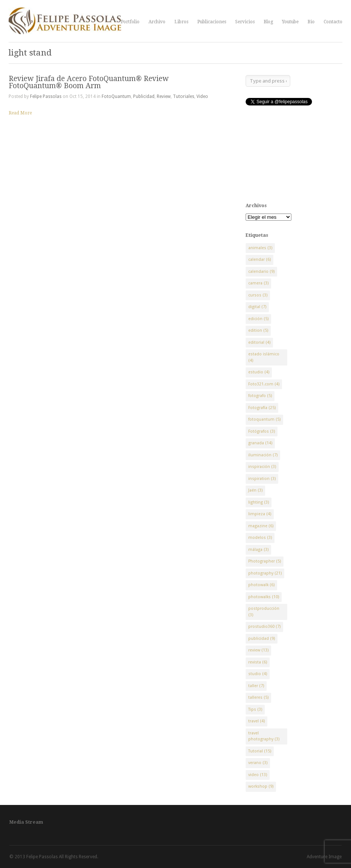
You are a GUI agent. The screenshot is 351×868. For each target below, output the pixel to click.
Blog (268, 22)
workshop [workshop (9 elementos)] (261, 786)
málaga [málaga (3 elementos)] (258, 550)
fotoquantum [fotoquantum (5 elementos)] (264, 419)
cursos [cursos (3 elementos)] (258, 295)
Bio (311, 22)
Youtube (290, 22)
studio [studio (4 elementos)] (258, 674)
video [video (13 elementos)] (258, 775)
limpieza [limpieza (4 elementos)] (260, 514)
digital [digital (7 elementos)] (257, 307)
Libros (181, 22)
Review (164, 96)
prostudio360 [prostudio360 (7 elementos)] (264, 627)
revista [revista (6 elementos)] (258, 662)
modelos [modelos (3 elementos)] (260, 538)
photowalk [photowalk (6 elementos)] (261, 585)
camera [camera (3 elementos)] (258, 283)
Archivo (157, 22)
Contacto (333, 22)
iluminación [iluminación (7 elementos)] (263, 455)
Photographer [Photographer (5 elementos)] (265, 561)
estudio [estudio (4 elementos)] (259, 372)
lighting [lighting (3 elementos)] (259, 502)
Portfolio (130, 22)
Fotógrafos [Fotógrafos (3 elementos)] (262, 431)
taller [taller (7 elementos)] (256, 686)
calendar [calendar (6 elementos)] (259, 259)
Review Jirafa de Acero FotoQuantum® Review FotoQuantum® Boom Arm (89, 82)
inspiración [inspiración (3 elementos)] (262, 467)
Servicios (245, 22)
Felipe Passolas (46, 96)
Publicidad (144, 96)
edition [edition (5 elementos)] (258, 330)
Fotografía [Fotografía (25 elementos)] (262, 408)
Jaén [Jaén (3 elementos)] (255, 490)
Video (202, 96)
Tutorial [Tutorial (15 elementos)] (260, 751)
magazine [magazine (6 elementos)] (261, 526)
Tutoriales (184, 96)
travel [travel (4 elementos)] (256, 721)
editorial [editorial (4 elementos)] (259, 342)
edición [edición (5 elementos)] (258, 319)
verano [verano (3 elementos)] (258, 763)
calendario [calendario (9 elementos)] (261, 272)
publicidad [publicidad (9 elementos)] (262, 639)
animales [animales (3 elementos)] (260, 248)
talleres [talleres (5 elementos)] (258, 697)
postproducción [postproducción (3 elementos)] (264, 612)
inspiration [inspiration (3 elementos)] (262, 479)
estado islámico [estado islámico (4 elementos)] (264, 357)
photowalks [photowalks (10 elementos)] (264, 597)
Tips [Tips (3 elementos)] (255, 709)
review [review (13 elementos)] (258, 650)
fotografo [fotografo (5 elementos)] (260, 396)
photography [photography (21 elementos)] (265, 573)
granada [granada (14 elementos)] (260, 443)
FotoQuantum (116, 96)
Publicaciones (212, 22)
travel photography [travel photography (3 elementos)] (264, 736)
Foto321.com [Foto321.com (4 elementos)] (264, 384)
